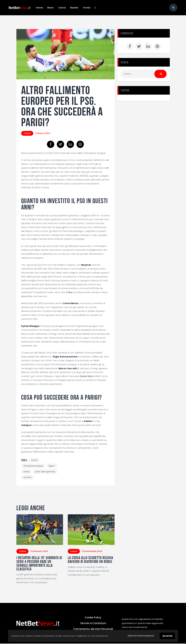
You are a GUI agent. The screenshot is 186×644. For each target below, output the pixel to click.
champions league (33, 466)
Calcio (27, 133)
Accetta (167, 636)
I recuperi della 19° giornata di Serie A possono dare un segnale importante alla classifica (38, 564)
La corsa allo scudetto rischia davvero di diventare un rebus (90, 562)
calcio (34, 460)
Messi (26, 472)
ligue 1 (52, 466)
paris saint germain (45, 472)
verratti (27, 477)
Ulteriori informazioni (141, 636)
